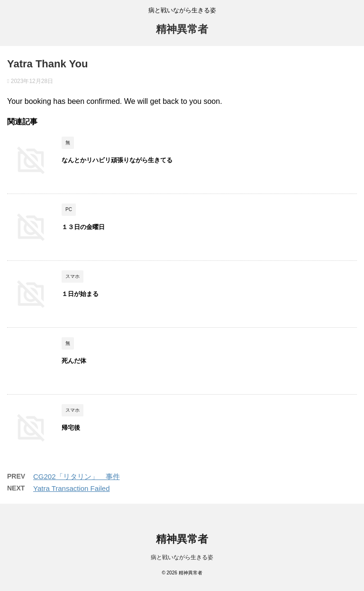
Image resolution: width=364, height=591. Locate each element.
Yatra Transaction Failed (71, 488)
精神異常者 (182, 29)
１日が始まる (80, 294)
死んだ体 (74, 361)
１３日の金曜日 (83, 227)
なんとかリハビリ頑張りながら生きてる (117, 160)
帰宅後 (74, 428)
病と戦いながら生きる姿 (182, 557)
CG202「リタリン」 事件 (77, 476)
